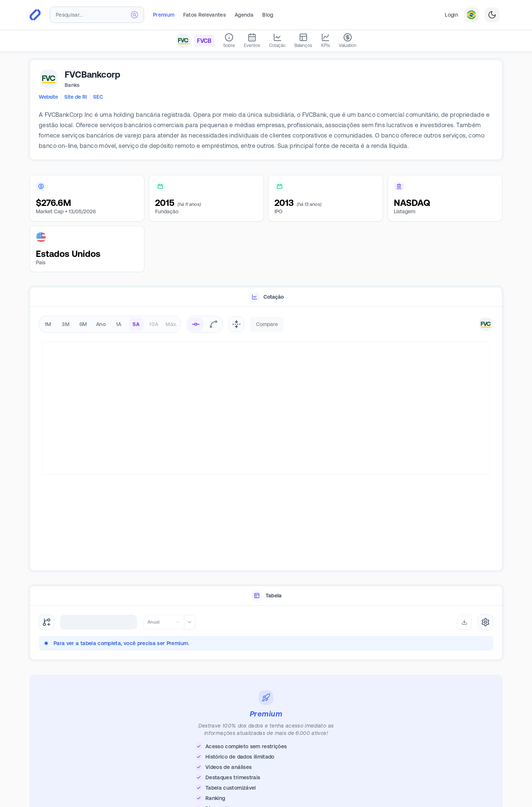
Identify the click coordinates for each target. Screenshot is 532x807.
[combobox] (97, 15)
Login (451, 15)
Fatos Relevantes (204, 15)
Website (48, 97)
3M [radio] (66, 324)
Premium (164, 15)
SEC (98, 97)
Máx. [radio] (171, 324)
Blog (268, 15)
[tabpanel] (266, 439)
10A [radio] (154, 324)
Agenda (244, 15)
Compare (267, 324)
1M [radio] (48, 324)
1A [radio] (119, 324)
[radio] (196, 324)
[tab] (266, 297)
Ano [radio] (101, 324)
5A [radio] (136, 324)
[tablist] (266, 297)
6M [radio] (83, 324)
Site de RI (76, 97)
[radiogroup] (110, 324)
